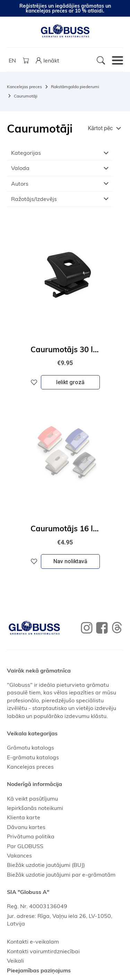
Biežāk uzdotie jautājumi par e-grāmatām (61, 875)
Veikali (15, 961)
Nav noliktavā (70, 561)
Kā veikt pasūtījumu (32, 799)
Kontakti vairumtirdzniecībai (43, 951)
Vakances (19, 855)
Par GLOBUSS (25, 846)
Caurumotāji (26, 96)
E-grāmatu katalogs (33, 757)
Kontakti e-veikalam (33, 941)
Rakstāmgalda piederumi (75, 87)
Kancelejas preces (24, 87)
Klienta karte (24, 817)
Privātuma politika (31, 836)
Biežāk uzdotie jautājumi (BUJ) (46, 865)
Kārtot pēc (100, 128)
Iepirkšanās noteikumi (35, 808)
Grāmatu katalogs (31, 747)
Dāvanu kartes (26, 827)
